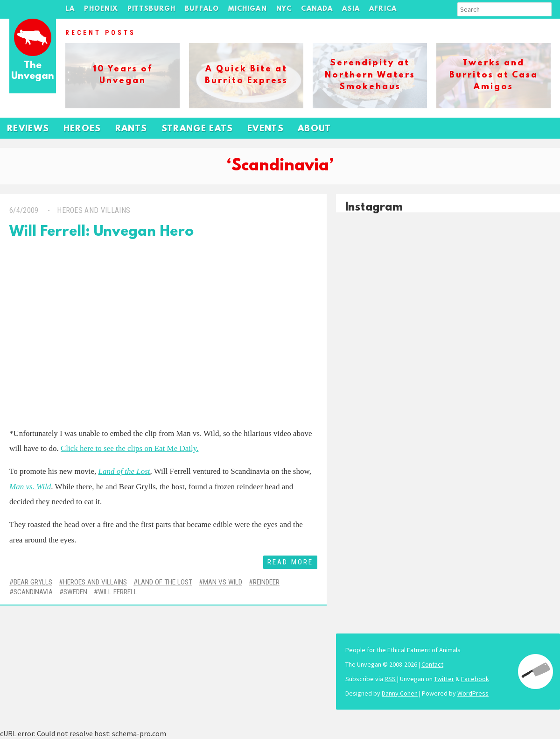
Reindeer (266, 582)
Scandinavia (33, 592)
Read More (290, 562)
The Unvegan (33, 71)
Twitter (444, 679)
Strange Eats (197, 129)
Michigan (247, 9)
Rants (131, 129)
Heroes (82, 129)
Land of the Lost (165, 582)
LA (70, 9)
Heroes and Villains (94, 210)
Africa (383, 9)
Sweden (75, 592)
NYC (284, 9)
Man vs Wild (223, 582)
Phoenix (101, 9)
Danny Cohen (400, 693)
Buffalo (202, 9)
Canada (317, 9)
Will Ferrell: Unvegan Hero (101, 232)
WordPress (473, 693)
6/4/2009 (24, 210)
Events (266, 129)
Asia (351, 9)
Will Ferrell (118, 592)
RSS (390, 679)
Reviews (28, 129)
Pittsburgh (152, 9)
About (315, 129)
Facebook (475, 679)
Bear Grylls (33, 582)
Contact (432, 664)
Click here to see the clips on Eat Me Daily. (129, 448)
